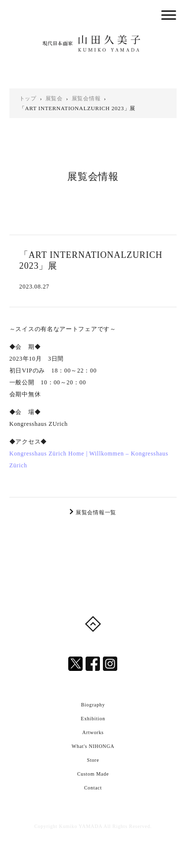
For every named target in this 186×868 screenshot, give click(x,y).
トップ (28, 98)
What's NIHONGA (93, 746)
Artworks (93, 732)
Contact (93, 788)
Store (93, 760)
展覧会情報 (86, 98)
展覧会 (54, 98)
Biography (93, 705)
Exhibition (93, 719)
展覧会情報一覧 (96, 512)
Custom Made (93, 774)
